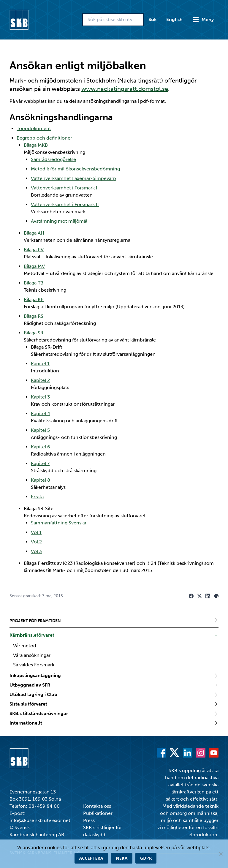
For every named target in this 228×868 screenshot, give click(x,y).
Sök (153, 19)
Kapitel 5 (40, 430)
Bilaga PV (34, 250)
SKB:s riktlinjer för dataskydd (103, 831)
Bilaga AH (34, 233)
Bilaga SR (34, 333)
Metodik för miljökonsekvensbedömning (75, 169)
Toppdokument (34, 128)
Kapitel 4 (41, 414)
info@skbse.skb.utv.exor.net (40, 820)
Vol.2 (36, 542)
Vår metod (25, 646)
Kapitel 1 (40, 364)
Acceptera (91, 858)
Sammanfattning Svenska (58, 523)
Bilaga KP (34, 299)
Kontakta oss (97, 806)
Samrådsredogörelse (53, 159)
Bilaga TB (34, 283)
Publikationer (98, 813)
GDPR (146, 858)
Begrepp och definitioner (44, 138)
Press (89, 820)
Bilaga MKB (36, 145)
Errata (37, 497)
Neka (122, 858)
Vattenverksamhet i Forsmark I (64, 188)
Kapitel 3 (40, 397)
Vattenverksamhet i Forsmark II (65, 204)
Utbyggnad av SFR (30, 685)
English (174, 19)
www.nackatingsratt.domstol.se (125, 89)
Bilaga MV (34, 266)
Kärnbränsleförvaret (32, 635)
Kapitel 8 (41, 480)
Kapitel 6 (41, 447)
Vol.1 (36, 532)
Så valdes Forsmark (34, 665)
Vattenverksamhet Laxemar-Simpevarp (73, 178)
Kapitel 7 (40, 463)
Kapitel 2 (40, 380)
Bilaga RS (34, 316)
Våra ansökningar (32, 655)
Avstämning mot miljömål (59, 221)
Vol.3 (36, 551)
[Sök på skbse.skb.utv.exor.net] (113, 20)
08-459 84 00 (44, 806)
